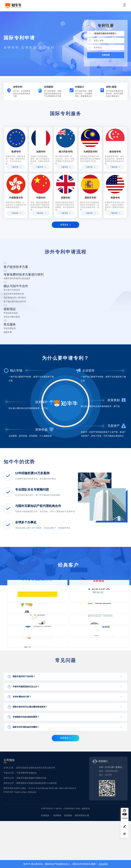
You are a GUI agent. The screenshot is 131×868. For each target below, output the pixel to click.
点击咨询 (103, 864)
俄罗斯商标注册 (82, 855)
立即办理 (106, 55)
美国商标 (57, 855)
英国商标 (68, 855)
